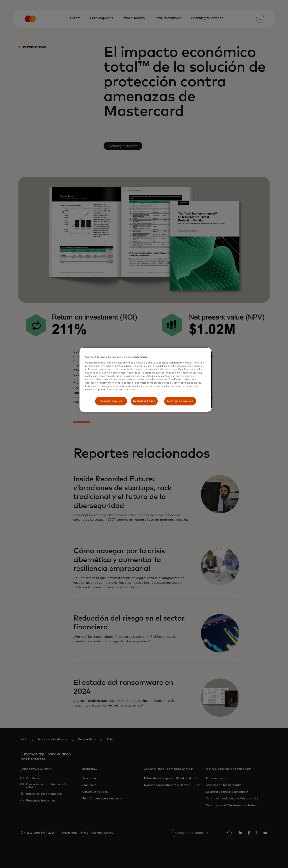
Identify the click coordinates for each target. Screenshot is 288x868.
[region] (145, 380)
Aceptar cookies (111, 401)
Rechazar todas (144, 401)
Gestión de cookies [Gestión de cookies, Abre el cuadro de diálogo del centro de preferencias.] (180, 401)
